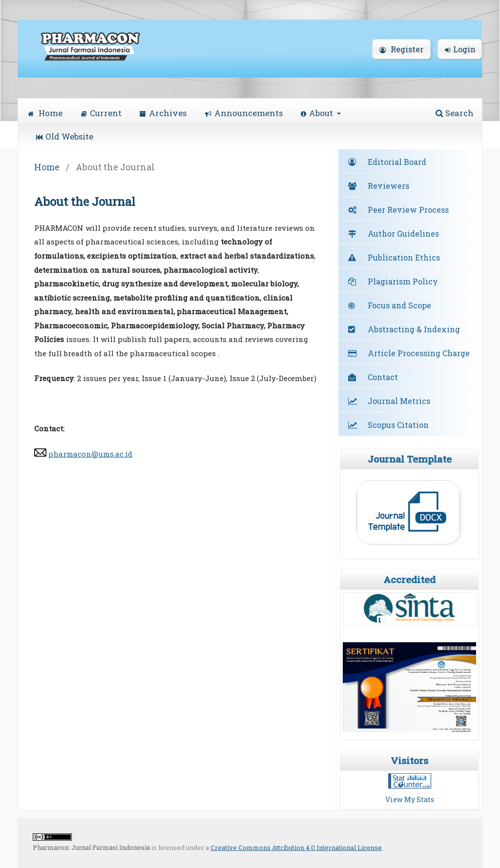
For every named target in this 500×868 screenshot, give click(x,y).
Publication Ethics (404, 257)
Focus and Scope (399, 305)
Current (101, 113)
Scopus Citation (398, 425)
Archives (163, 113)
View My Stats (410, 799)
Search (455, 113)
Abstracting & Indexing (414, 329)
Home (45, 113)
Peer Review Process (408, 210)
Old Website (65, 136)
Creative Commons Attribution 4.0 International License (296, 848)
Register (401, 49)
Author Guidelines (403, 233)
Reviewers (388, 186)
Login (460, 49)
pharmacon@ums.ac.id (90, 454)
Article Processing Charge (419, 353)
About (318, 113)
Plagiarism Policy (403, 281)
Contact (383, 377)
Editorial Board (397, 162)
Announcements (244, 113)
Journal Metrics (399, 401)
